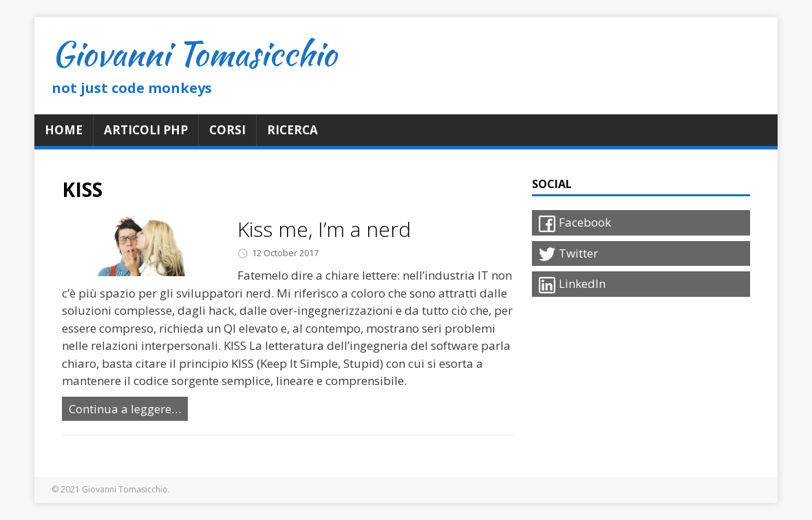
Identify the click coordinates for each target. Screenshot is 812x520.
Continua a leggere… (125, 409)
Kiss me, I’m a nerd (324, 229)
